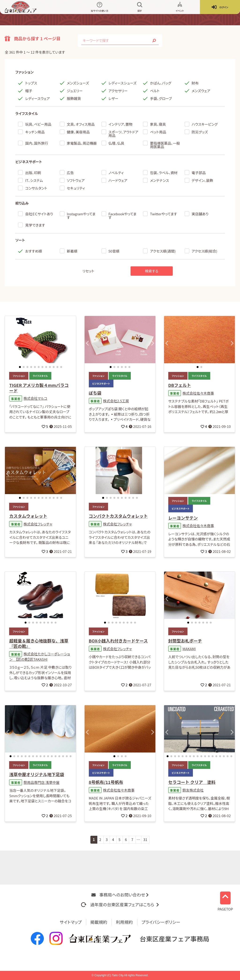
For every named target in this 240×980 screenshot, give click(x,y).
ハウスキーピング (205, 124)
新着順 (72, 251)
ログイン (220, 7)
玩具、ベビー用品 (38, 124)
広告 (70, 173)
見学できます (35, 225)
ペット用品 (158, 132)
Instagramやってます (81, 216)
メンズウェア (201, 91)
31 (145, 839)
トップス (31, 83)
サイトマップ (71, 922)
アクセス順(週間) (163, 251)
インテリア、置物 (120, 124)
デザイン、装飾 (202, 180)
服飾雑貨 (74, 98)
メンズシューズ (78, 83)
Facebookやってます (123, 216)
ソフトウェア (76, 180)
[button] (20, 367)
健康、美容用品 (78, 132)
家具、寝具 (158, 124)
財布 (195, 83)
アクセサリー (118, 91)
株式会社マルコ (35, 398)
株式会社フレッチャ (38, 524)
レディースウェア (37, 98)
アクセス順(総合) (205, 251)
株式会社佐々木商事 (198, 393)
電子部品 (199, 173)
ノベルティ (116, 173)
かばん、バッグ (161, 83)
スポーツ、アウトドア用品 (123, 134)
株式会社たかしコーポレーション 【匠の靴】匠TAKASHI (39, 657)
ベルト (155, 91)
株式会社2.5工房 (116, 401)
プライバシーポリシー (161, 922)
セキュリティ (76, 188)
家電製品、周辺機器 (82, 143)
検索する (152, 271)
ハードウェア (118, 180)
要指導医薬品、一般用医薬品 (165, 145)
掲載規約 (99, 922)
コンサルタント (36, 188)
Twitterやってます (163, 214)
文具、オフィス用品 (81, 124)
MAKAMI (189, 649)
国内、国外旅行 (37, 143)
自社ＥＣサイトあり (39, 214)
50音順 (114, 251)
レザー (113, 98)
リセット (88, 271)
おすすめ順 (33, 251)
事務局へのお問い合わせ (120, 895)
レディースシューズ (123, 83)
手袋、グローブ (161, 98)
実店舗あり (200, 214)
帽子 (29, 91)
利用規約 (124, 922)
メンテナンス (159, 180)
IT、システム (34, 180)
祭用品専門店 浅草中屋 (41, 782)
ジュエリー (75, 91)
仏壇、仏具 (116, 143)
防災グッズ (200, 132)
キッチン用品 (35, 132)
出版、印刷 (33, 173)
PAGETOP (225, 900)
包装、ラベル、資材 (164, 173)
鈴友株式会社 (193, 790)
